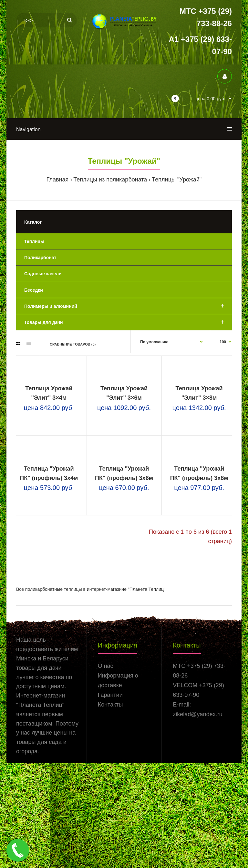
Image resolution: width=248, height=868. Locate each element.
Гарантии (110, 800)
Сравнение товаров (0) (73, 344)
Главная (58, 180)
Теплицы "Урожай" (177, 180)
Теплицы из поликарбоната (110, 180)
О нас (106, 771)
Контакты (110, 810)
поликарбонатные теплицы (54, 694)
